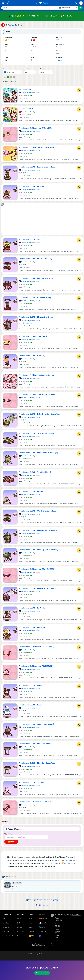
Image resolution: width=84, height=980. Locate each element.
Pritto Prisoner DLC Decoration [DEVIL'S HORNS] (37, 647)
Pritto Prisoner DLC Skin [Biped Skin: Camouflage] (37, 763)
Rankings (20, 932)
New (31, 919)
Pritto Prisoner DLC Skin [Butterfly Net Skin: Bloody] (38, 589)
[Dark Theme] (76, 3)
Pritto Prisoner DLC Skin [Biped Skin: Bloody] (35, 744)
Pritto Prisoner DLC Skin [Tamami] (31, 782)
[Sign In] (81, 3)
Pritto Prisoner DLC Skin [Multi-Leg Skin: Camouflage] (38, 550)
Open (59, 60)
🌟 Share (11, 842)
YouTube (43, 919)
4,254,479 (20, 16)
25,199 (56, 16)
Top (31, 923)
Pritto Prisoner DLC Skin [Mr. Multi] (32, 186)
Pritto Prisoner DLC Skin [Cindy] (30, 686)
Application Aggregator (73, 914)
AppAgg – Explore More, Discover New (44, 954)
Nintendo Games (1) (34, 40)
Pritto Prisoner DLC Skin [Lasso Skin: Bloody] (35, 298)
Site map (6, 932)
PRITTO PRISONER (26, 89)
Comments (21, 936)
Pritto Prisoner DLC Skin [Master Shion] (33, 627)
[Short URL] (26, 837)
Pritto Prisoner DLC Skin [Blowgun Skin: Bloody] (36, 317)
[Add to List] (79, 90)
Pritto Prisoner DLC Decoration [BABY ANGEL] (36, 128)
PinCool (38, 92)
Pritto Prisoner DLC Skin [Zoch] (30, 239)
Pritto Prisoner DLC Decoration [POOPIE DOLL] (36, 666)
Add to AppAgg (42, 905)
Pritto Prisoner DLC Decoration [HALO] (33, 336)
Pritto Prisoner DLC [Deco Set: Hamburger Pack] (36, 148)
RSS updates (68, 863)
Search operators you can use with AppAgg (42, 900)
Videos (32, 932)
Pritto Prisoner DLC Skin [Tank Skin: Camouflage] (37, 433)
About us (6, 923)
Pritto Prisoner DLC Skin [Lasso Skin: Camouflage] (37, 167)
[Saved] (8, 3)
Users (19, 919)
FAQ (4, 919)
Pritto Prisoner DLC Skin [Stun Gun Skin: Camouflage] (38, 453)
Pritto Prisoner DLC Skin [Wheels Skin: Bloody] (36, 259)
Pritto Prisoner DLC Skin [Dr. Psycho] (32, 608)
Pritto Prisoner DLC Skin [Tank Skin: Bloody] (35, 472)
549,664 (72, 16)
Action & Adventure (26, 92)
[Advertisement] (42, 219)
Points (19, 927)
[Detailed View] (11, 77)
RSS (7, 40)
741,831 (39, 16)
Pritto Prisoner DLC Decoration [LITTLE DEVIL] (36, 802)
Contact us (6, 927)
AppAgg (11, 25)
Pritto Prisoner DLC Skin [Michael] (31, 492)
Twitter (42, 932)
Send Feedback (8, 936)
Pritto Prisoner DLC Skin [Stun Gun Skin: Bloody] (36, 724)
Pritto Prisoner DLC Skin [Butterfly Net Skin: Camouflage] (40, 414)
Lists (19, 923)
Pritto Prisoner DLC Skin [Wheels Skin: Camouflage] (38, 511)
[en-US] (43, 945)
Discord (43, 936)
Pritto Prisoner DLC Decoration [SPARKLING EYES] (37, 395)
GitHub (43, 927)
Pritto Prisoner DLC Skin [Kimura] (31, 705)
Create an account (42, 973)
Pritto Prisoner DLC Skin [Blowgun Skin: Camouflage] (38, 530)
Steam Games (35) (31, 40)
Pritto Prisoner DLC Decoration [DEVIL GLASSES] (37, 569)
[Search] (30, 8)
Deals (31, 927)
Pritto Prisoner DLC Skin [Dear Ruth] (32, 356)
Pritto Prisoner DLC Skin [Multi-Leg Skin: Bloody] (37, 278)
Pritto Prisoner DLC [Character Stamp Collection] (37, 375)
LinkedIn (43, 923)
